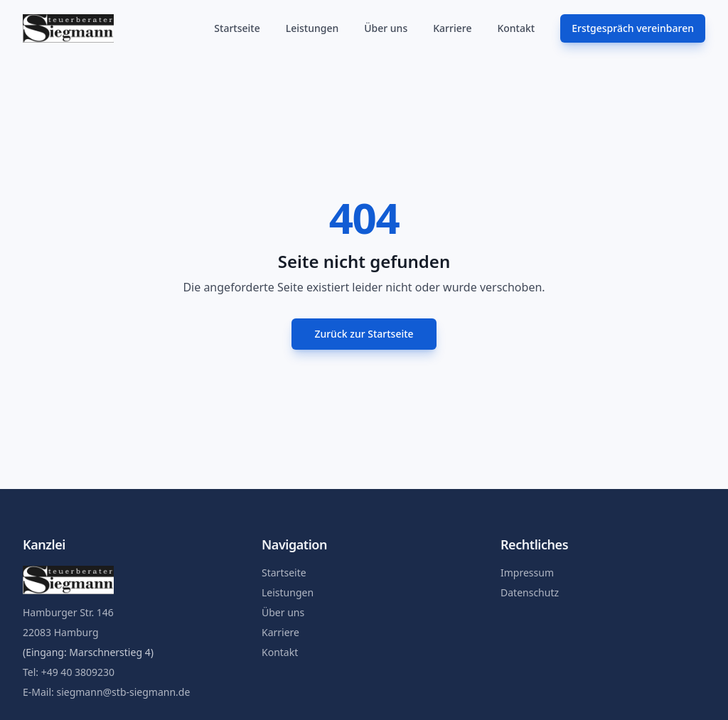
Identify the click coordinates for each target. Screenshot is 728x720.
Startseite (237, 28)
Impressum (527, 573)
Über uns (386, 28)
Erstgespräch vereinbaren (633, 28)
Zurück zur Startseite (364, 334)
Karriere (452, 28)
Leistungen (312, 28)
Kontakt (516, 28)
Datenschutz (530, 592)
